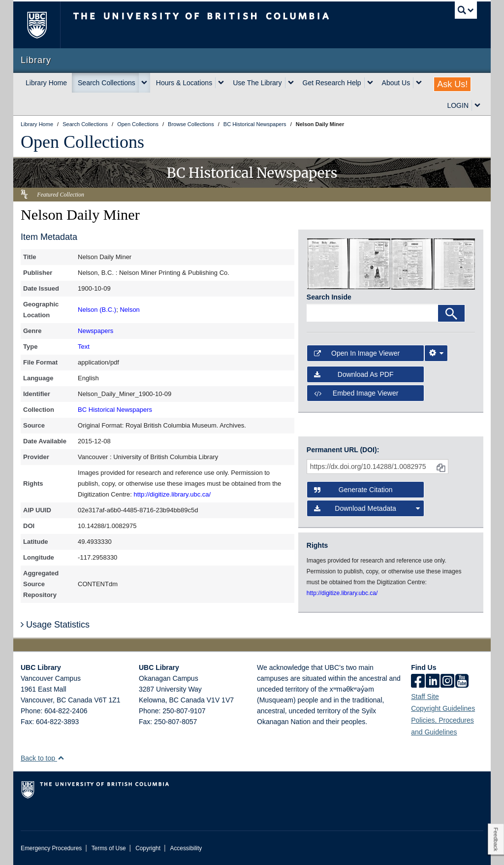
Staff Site (425, 697)
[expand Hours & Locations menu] (221, 83)
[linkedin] (433, 682)
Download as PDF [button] (354, 374)
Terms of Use (109, 848)
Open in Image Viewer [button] (357, 353)
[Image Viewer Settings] (436, 353)
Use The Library (257, 83)
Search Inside (329, 297)
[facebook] (418, 682)
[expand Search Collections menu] (144, 83)
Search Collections (107, 83)
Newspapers (95, 331)
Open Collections (82, 142)
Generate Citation (353, 490)
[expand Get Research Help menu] (370, 83)
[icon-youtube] (462, 682)
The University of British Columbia (44, 25)
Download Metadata (367, 508)
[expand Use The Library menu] (291, 83)
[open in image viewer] (328, 264)
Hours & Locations (184, 83)
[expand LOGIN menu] (477, 105)
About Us (396, 83)
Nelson (129, 310)
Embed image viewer (356, 393)
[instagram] (447, 682)
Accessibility (186, 848)
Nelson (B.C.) (97, 310)
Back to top (43, 758)
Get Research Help (332, 83)
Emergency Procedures (51, 848)
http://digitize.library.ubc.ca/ (173, 494)
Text (84, 347)
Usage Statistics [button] (55, 625)
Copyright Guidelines (443, 708)
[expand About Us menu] (419, 83)
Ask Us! (452, 84)
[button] (61, 758)
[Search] (451, 313)
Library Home (46, 83)
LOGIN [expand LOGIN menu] (458, 105)
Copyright (148, 848)
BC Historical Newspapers (115, 410)
